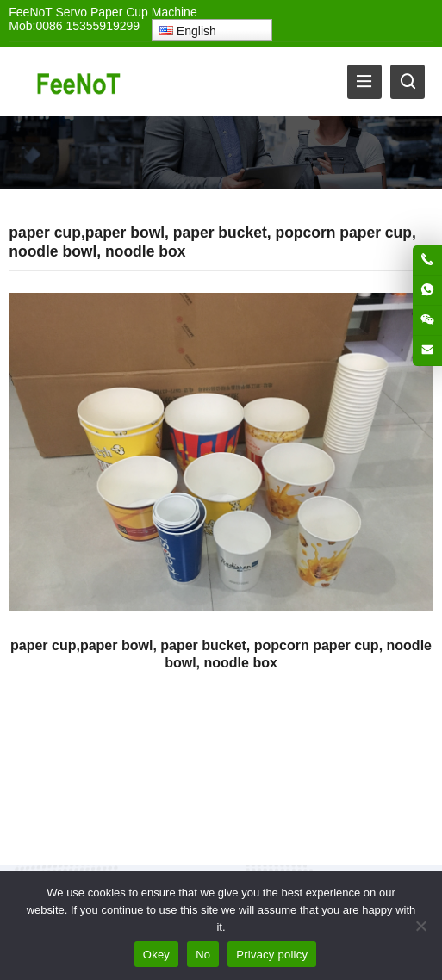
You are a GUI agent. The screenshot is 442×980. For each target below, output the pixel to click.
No (203, 955)
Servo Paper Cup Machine (126, 12)
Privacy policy (272, 955)
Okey (156, 955)
